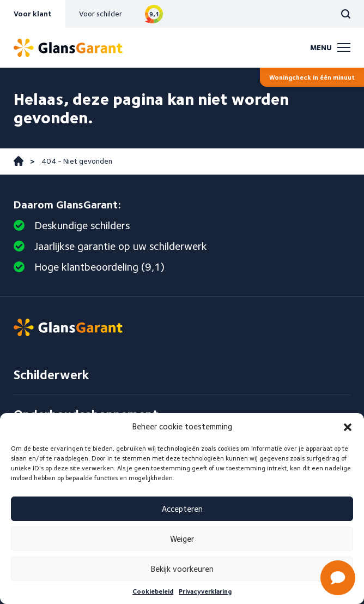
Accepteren (182, 509)
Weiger (182, 539)
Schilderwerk (51, 375)
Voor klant (33, 14)
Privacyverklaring (205, 591)
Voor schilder (101, 14)
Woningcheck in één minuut (312, 77)
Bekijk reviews (154, 14)
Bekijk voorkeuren (182, 569)
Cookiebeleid (153, 591)
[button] (348, 427)
